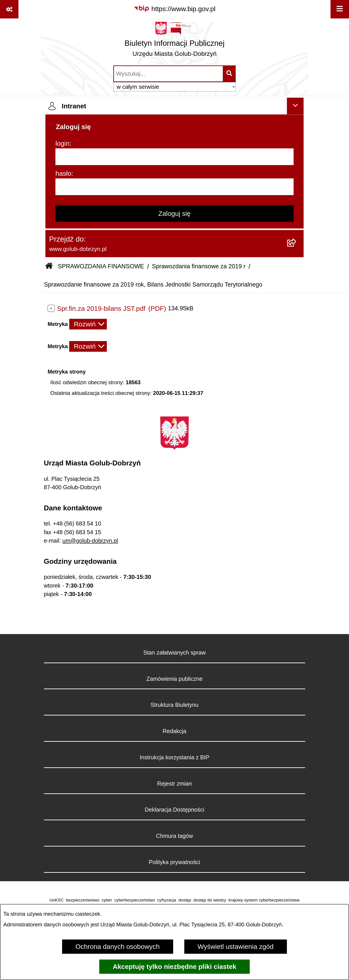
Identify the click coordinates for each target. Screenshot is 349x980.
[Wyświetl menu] (340, 9)
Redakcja (174, 731)
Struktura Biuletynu (174, 705)
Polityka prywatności (174, 862)
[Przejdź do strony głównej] (174, 41)
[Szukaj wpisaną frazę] (230, 74)
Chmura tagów (174, 836)
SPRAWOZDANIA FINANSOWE (101, 266)
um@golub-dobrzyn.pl (90, 541)
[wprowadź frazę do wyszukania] (168, 74)
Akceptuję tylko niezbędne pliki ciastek (174, 967)
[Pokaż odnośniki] (9, 9)
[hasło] (174, 187)
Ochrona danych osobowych (118, 947)
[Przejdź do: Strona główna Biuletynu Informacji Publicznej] (49, 267)
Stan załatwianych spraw (175, 653)
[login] (174, 157)
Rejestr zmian (174, 784)
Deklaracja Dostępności (174, 810)
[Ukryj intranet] (295, 106)
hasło (63, 173)
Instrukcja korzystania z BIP (174, 757)
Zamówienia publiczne (174, 679)
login (62, 143)
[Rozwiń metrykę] (88, 324)
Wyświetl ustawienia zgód (236, 947)
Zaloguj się (174, 213)
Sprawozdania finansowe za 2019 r (199, 266)
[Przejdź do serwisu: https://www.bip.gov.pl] (174, 9)
